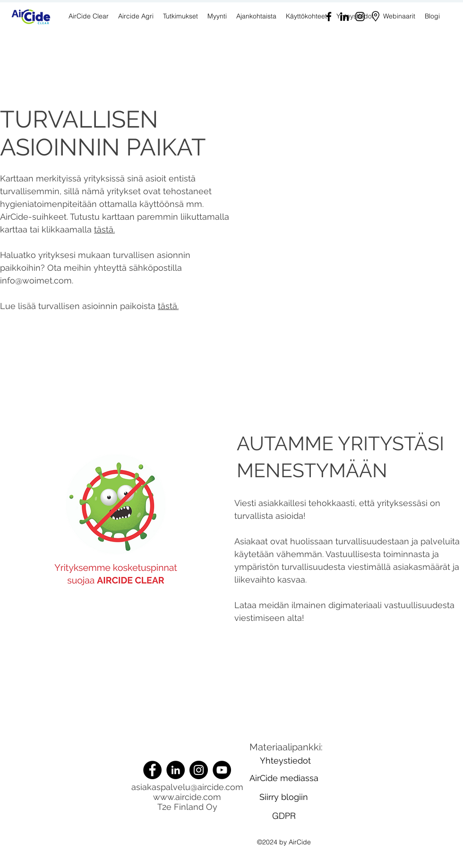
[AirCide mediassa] (284, 778)
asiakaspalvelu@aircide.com (187, 787)
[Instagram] (360, 17)
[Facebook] (329, 17)
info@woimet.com (36, 280)
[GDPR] (284, 816)
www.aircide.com (187, 797)
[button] (217, 16)
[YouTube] (222, 770)
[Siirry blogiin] (284, 797)
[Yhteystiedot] (285, 761)
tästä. (104, 229)
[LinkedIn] (344, 17)
